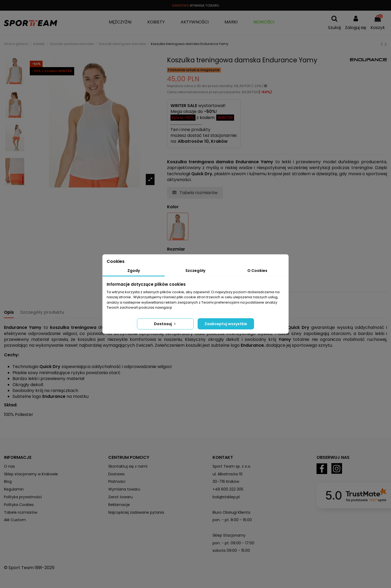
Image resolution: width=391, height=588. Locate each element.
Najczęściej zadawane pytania (136, 512)
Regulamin (14, 489)
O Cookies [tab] (257, 271)
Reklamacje (119, 505)
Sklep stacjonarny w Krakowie (31, 474)
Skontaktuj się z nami (128, 466)
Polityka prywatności (23, 497)
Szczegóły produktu (42, 312)
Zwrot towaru (120, 497)
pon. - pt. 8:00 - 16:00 (232, 520)
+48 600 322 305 (228, 489)
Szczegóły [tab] (195, 271)
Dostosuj (165, 324)
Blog (8, 481)
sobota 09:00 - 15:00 (231, 550)
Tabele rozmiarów (21, 512)
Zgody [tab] (134, 271)
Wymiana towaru (124, 489)
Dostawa (116, 474)
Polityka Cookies (19, 505)
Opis (9, 312)
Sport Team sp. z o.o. (232, 466)
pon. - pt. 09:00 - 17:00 (233, 543)
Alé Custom (15, 520)
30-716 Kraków (226, 481)
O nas (9, 466)
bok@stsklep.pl (226, 497)
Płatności (117, 481)
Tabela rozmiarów (195, 193)
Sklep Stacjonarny (229, 535)
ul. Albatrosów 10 (228, 474)
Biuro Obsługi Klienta (231, 512)
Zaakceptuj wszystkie (226, 324)
